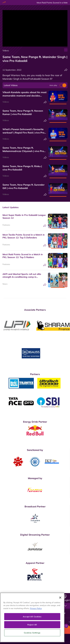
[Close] (60, 608)
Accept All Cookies (32, 627)
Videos (6, 51)
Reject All (32, 635)
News (5, 284)
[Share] (66, 70)
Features (6, 225)
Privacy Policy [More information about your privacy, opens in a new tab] (36, 619)
